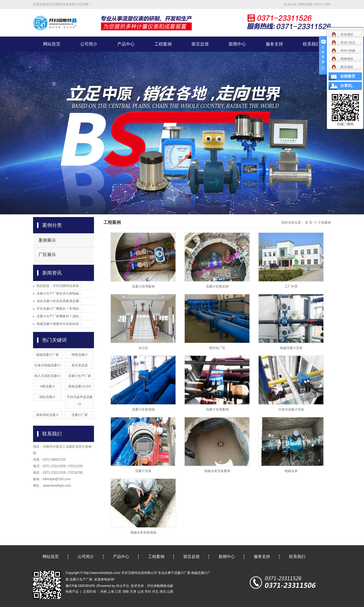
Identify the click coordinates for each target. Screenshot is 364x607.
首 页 (309, 222)
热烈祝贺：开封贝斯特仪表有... (59, 286)
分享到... (347, 86)
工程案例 (163, 44)
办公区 (143, 348)
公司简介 (89, 44)
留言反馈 (200, 44)
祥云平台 (123, 586)
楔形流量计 (80, 355)
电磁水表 (291, 471)
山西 (170, 592)
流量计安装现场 (143, 409)
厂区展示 (47, 255)
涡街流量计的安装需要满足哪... (59, 301)
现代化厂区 (217, 348)
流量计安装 (143, 471)
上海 (111, 592)
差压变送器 (80, 365)
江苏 (118, 592)
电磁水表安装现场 (143, 532)
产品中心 (126, 44)
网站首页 (52, 44)
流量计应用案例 (143, 286)
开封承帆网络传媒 (160, 586)
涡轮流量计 (47, 397)
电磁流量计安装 (291, 348)
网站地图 (306, 4)
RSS (318, 4)
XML (328, 4)
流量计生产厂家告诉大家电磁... (59, 293)
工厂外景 (291, 286)
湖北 (163, 592)
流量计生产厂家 (80, 376)
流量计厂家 (80, 415)
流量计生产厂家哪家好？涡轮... (59, 316)
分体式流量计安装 (291, 409)
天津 (133, 592)
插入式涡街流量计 (47, 376)
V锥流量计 (47, 386)
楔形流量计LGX (80, 386)
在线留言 (348, 76)
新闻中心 (237, 44)
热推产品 (72, 592)
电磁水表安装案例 (217, 471)
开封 (148, 592)
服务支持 (274, 44)
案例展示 (47, 240)
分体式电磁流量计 (47, 365)
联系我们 (311, 44)
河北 (155, 592)
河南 (103, 592)
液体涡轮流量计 (47, 415)
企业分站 (290, 4)
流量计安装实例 (217, 286)
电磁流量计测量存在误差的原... (59, 324)
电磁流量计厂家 (47, 355)
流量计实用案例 (217, 409)
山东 (141, 592)
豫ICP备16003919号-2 (82, 586)
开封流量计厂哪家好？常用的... (59, 309)
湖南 (126, 592)
